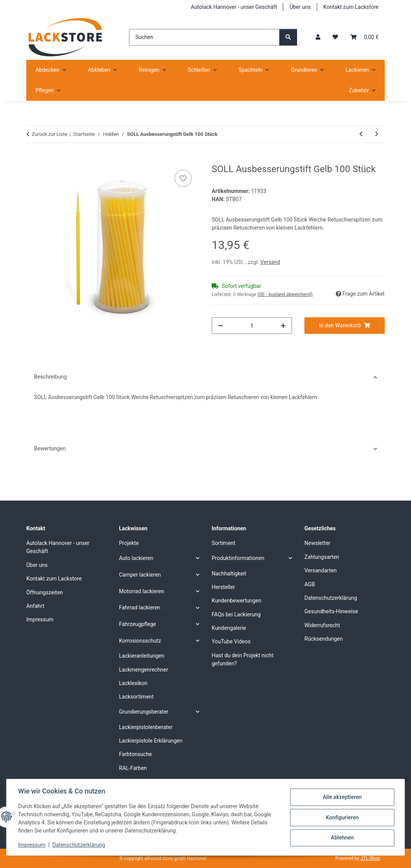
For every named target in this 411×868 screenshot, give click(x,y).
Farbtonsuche (135, 754)
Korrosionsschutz (140, 641)
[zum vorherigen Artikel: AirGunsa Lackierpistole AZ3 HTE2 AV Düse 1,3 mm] (361, 134)
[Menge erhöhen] (283, 326)
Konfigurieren (341, 817)
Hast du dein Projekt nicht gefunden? (243, 659)
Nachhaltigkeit (229, 574)
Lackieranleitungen (142, 656)
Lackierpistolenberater (146, 727)
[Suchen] (204, 37)
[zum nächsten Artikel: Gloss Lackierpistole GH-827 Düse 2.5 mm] (377, 134)
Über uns (300, 7)
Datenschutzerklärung (80, 845)
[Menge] (252, 326)
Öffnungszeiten (45, 592)
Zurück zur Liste (49, 134)
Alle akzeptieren (341, 797)
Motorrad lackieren (142, 591)
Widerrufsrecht (322, 625)
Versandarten (321, 570)
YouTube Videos (231, 641)
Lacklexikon (133, 683)
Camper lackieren (140, 575)
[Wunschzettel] (335, 37)
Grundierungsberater (144, 712)
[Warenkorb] (364, 37)
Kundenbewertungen (237, 601)
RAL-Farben (133, 768)
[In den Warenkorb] (32, 159)
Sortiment (223, 543)
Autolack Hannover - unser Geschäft (234, 7)
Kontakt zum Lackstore (351, 7)
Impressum (32, 845)
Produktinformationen (238, 558)
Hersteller (223, 587)
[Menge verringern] (221, 326)
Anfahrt (35, 606)
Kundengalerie (229, 628)
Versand (270, 262)
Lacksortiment (136, 697)
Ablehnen (341, 838)
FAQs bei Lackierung (236, 614)
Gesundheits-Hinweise (331, 611)
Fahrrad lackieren (140, 607)
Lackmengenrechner (144, 670)
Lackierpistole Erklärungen (151, 741)
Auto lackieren (136, 558)
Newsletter (317, 543)
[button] (318, 37)
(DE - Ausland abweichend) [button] (285, 294)
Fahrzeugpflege (138, 624)
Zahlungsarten (322, 557)
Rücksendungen (324, 639)
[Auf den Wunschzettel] (183, 178)
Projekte (129, 543)
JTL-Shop (370, 858)
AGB (310, 584)
